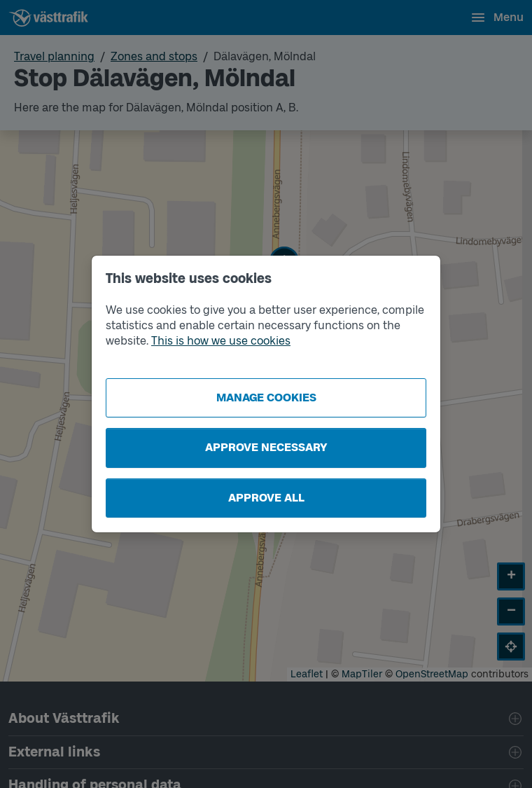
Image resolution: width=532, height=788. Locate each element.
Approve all (266, 498)
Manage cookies (266, 398)
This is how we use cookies (221, 341)
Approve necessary (266, 447)
